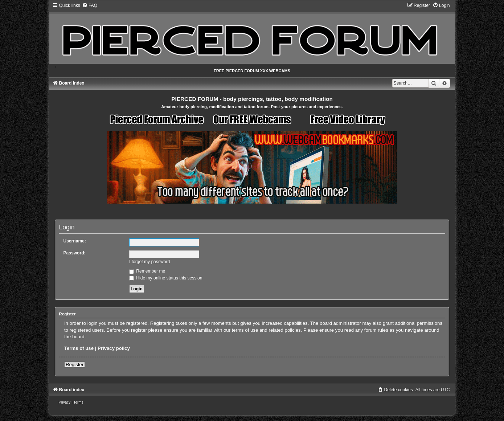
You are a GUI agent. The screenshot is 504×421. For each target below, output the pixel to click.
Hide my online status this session (166, 278)
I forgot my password (149, 262)
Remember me (147, 271)
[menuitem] (90, 5)
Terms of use (79, 348)
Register (75, 365)
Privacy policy (114, 348)
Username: (75, 241)
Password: (74, 253)
